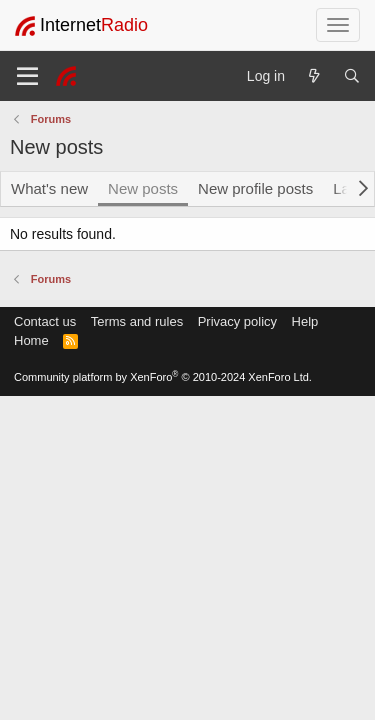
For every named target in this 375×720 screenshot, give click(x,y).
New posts (143, 188)
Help (305, 321)
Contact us (45, 321)
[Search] (352, 76)
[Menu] (27, 76)
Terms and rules (137, 321)
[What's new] (314, 76)
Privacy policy (237, 321)
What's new (49, 188)
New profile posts (255, 188)
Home (31, 340)
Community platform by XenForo (163, 377)
